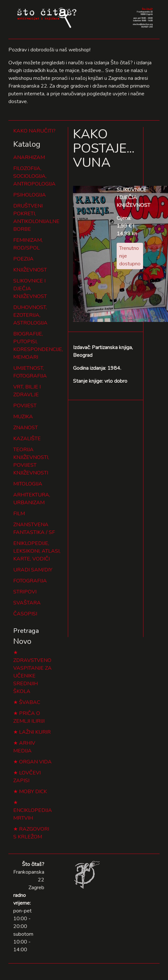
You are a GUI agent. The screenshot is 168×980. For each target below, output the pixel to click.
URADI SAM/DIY (33, 570)
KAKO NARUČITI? (34, 131)
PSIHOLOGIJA (30, 195)
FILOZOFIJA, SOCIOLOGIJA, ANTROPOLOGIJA (34, 176)
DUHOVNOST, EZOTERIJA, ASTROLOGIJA (30, 315)
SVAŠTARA (27, 603)
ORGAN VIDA (35, 762)
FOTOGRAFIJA (30, 581)
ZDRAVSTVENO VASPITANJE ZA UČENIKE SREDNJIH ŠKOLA (32, 676)
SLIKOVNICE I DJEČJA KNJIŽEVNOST (30, 289)
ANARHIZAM (29, 157)
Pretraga (26, 631)
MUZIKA (23, 417)
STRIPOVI (25, 592)
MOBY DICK (33, 792)
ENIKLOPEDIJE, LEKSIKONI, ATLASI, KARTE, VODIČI (37, 551)
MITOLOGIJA (28, 484)
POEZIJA (23, 259)
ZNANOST (26, 428)
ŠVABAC (30, 702)
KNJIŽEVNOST (30, 270)
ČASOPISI (25, 614)
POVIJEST (25, 406)
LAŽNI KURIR (35, 732)
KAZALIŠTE (27, 439)
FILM (19, 514)
